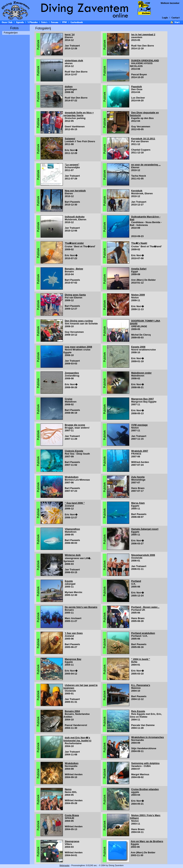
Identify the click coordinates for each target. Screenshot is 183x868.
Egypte (69, 581)
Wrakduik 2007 (140, 451)
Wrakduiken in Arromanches (148, 737)
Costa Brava (72, 815)
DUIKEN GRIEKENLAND (145, 61)
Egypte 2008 (138, 347)
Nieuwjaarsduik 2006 (143, 555)
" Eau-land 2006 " (75, 503)
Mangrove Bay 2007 (143, 399)
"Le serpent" (72, 165)
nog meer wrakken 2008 (78, 347)
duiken (69, 87)
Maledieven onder (142, 373)
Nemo (68, 789)
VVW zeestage (139, 425)
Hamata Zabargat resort (145, 529)
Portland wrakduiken (143, 633)
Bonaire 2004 (72, 711)
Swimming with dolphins (145, 763)
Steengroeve (72, 841)
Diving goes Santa (75, 295)
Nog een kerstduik (75, 191)
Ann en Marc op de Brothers (147, 841)
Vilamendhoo (72, 529)
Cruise (68, 399)
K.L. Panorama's (141, 685)
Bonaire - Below (74, 269)
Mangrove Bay (73, 659)
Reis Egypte (138, 711)
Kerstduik (137, 191)
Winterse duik (73, 555)
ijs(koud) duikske (75, 217)
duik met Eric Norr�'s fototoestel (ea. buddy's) (77, 739)
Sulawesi (70, 139)
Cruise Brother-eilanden (145, 789)
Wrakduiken (72, 477)
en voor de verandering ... (146, 165)
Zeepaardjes (72, 373)
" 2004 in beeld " (141, 659)
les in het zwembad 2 (143, 34)
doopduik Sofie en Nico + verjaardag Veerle (79, 114)
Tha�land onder (74, 243)
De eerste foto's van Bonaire (81, 607)
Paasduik (137, 87)
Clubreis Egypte (74, 451)
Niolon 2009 (138, 295)
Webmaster (65, 865)
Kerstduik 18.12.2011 (143, 139)
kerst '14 (70, 34)
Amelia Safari (139, 269)
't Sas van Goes (74, 633)
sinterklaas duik (74, 61)
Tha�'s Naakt (139, 243)
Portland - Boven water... (145, 607)
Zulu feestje (138, 477)
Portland (136, 581)
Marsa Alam (138, 503)
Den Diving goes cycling (79, 321)
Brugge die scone (75, 425)
